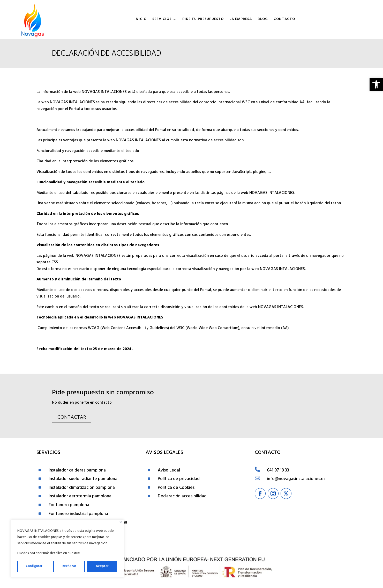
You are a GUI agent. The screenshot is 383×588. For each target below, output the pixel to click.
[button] (376, 84)
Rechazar (69, 566)
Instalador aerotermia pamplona (80, 497)
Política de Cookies (176, 488)
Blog (263, 19)
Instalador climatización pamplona (82, 488)
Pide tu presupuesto (203, 19)
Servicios (162, 19)
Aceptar (102, 566)
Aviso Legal (169, 471)
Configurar (34, 566)
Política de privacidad (179, 479)
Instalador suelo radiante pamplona (83, 479)
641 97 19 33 (278, 471)
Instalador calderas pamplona (77, 471)
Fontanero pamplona (69, 505)
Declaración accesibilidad (182, 497)
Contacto (284, 19)
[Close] (121, 522)
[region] (67, 549)
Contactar (72, 418)
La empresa (241, 19)
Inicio (141, 19)
